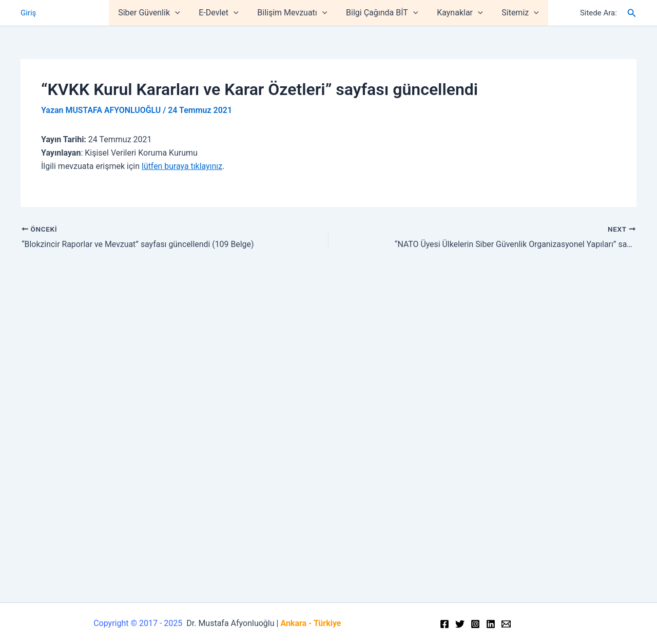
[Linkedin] (491, 624)
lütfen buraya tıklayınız (182, 166)
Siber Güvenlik (155, 13)
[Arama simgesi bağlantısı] (632, 13)
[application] (181, 13)
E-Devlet (222, 13)
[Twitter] (460, 624)
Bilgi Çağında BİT (381, 13)
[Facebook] (445, 624)
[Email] (506, 624)
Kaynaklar (456, 13)
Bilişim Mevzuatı (294, 13)
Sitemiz (515, 13)
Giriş (28, 13)
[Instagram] (475, 624)
